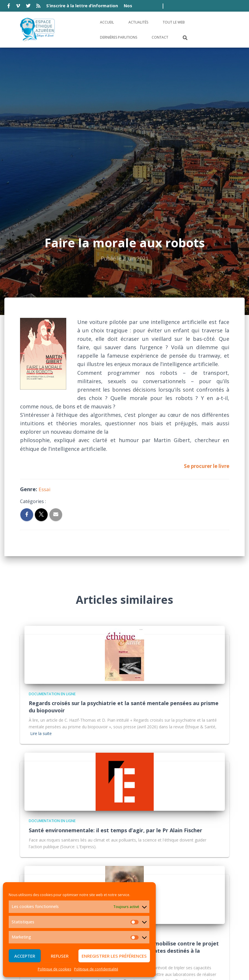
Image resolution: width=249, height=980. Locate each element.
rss (38, 7)
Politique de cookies (54, 969)
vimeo (18, 7)
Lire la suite (41, 582)
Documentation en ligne (52, 542)
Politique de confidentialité (96, 969)
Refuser (60, 956)
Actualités (138, 22)
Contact (160, 37)
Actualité (38, 782)
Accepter (25, 956)
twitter (28, 7)
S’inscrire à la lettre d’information (82, 6)
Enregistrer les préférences (114, 956)
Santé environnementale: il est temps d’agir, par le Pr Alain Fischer (115, 678)
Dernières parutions (119, 37)
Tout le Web (174, 22)
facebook (9, 7)
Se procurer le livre (205, 314)
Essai (45, 337)
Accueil (107, 22)
